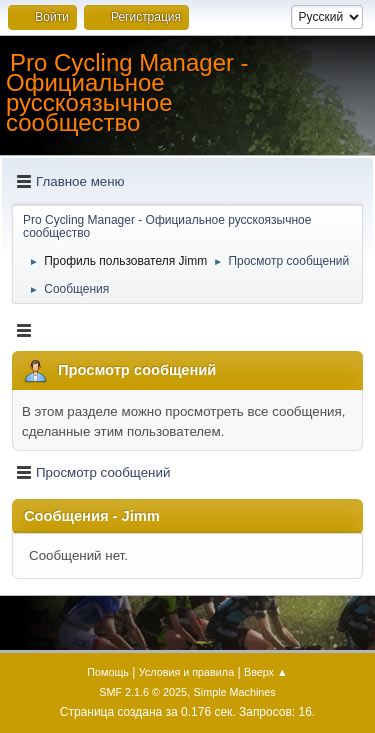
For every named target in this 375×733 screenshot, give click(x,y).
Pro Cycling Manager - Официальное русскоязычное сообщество (127, 92)
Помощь (108, 672)
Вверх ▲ (266, 672)
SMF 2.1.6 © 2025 (143, 692)
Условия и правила (186, 672)
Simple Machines (235, 692)
